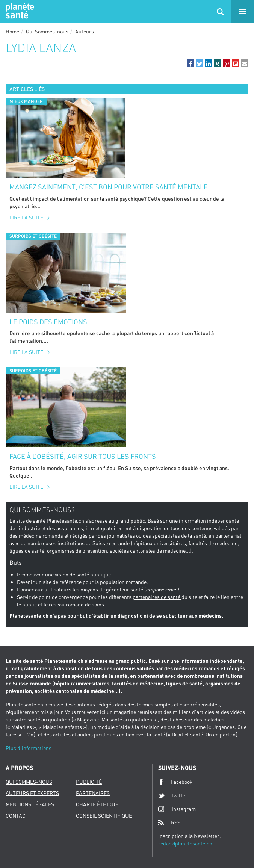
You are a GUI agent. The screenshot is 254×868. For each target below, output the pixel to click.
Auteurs (85, 31)
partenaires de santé (157, 597)
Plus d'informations (29, 748)
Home (12, 31)
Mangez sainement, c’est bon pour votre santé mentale (109, 187)
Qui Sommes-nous (47, 31)
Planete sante (19, 11)
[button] (190, 63)
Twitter (173, 795)
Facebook (175, 782)
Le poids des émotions (48, 322)
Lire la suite (29, 217)
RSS (169, 823)
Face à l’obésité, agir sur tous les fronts (83, 456)
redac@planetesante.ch (185, 843)
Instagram (177, 809)
